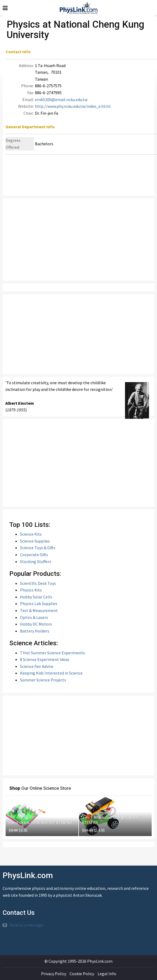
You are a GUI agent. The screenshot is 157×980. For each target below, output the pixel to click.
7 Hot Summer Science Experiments (53, 653)
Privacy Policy (54, 974)
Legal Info (107, 974)
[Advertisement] (78, 239)
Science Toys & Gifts (38, 548)
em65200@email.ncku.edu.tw (61, 100)
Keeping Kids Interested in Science (51, 673)
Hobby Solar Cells (36, 597)
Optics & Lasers (34, 617)
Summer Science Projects (43, 680)
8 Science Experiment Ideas (45, 659)
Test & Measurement (39, 610)
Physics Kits (31, 590)
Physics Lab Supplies (39, 603)
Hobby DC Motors (36, 624)
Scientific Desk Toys (38, 583)
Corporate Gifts (34, 555)
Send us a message (26, 925)
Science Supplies (35, 541)
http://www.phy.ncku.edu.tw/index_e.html (73, 106)
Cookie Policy (82, 974)
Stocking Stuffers (36, 561)
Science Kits (31, 534)
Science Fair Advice (37, 666)
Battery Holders (35, 631)
